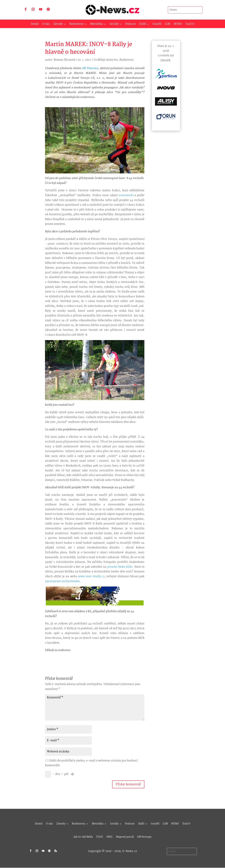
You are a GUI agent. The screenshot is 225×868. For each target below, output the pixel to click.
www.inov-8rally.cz (91, 577)
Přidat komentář (128, 784)
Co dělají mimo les (106, 60)
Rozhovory (76, 25)
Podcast (131, 25)
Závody (58, 25)
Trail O (190, 25)
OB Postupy (144, 836)
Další (143, 25)
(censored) (126, 195)
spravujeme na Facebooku (62, 581)
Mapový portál (125, 836)
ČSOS (100, 836)
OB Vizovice (90, 68)
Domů (35, 25)
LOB (168, 25)
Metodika (96, 25)
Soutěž (157, 25)
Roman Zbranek (65, 60)
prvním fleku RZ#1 (120, 567)
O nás (46, 25)
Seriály (114, 25)
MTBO (178, 25)
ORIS (109, 836)
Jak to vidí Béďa (83, 836)
